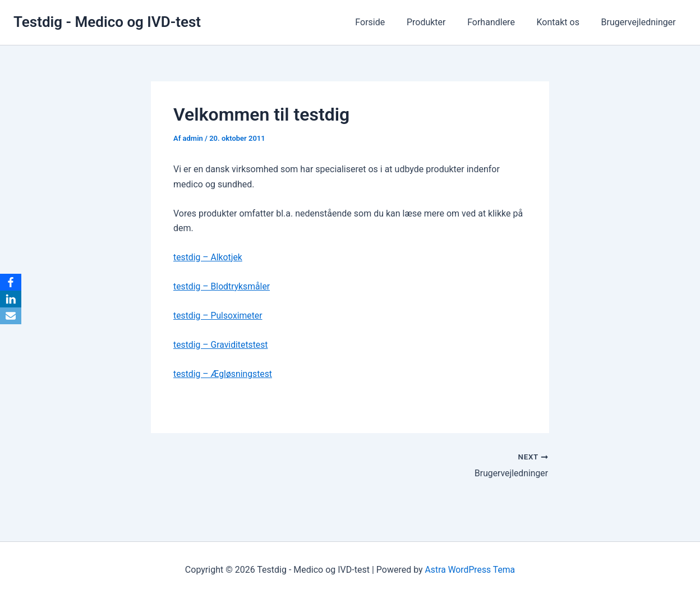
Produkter (439, 22)
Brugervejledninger (640, 22)
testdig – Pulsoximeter (218, 316)
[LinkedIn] (11, 299)
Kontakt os (564, 22)
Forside (387, 22)
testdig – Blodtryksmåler (222, 286)
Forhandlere (501, 22)
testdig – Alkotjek (208, 257)
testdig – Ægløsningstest (224, 374)
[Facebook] (11, 282)
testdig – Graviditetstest (221, 345)
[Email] (11, 316)
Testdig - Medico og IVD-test (107, 22)
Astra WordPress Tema (470, 570)
